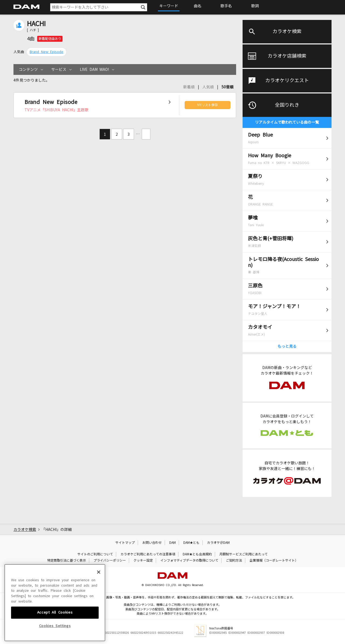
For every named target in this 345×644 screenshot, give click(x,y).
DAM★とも (191, 543)
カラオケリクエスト (287, 81)
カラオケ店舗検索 (287, 56)
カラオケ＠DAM (218, 543)
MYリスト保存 (208, 105)
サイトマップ (125, 543)
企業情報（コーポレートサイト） (274, 561)
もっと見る (287, 346)
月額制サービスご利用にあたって (244, 554)
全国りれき (287, 105)
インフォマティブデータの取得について (189, 561)
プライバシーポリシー (110, 561)
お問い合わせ (152, 543)
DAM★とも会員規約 (197, 554)
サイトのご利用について (95, 554)
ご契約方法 (234, 561)
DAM (172, 543)
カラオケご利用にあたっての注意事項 (148, 554)
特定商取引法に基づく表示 (67, 561)
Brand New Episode (46, 52)
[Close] (99, 609)
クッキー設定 (143, 561)
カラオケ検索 (287, 32)
